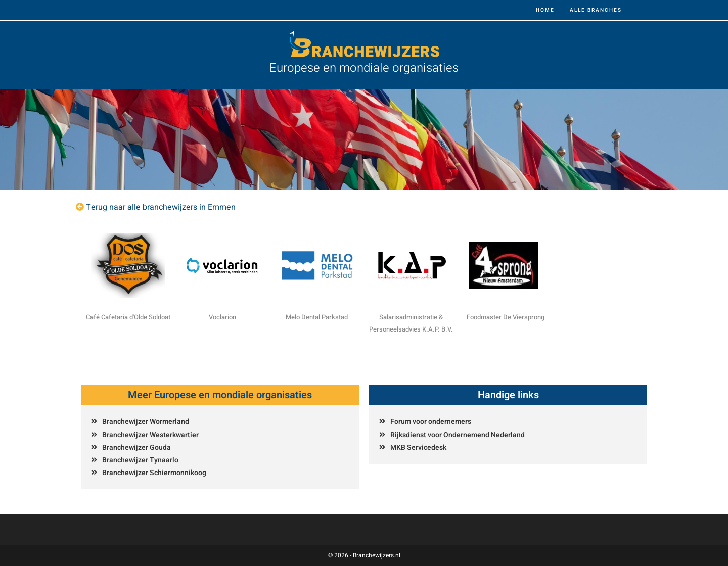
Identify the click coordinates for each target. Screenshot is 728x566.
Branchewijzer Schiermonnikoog (154, 473)
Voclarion (222, 317)
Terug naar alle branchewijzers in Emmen (161, 207)
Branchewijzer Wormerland (146, 422)
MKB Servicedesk (418, 447)
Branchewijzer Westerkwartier (150, 435)
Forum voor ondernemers (431, 422)
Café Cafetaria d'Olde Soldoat (128, 317)
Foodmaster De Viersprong (506, 317)
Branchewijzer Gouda (136, 447)
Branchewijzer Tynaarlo (140, 460)
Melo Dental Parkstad (317, 317)
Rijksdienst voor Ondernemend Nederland (458, 435)
